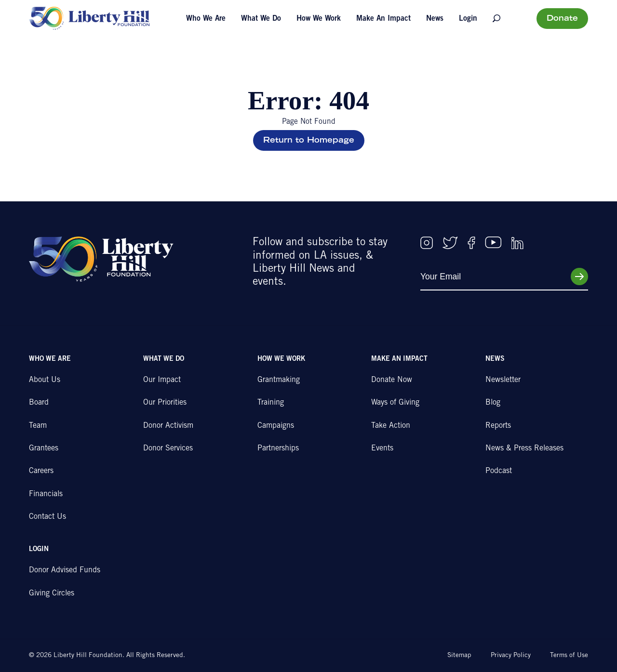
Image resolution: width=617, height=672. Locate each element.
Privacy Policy (511, 656)
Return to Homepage (309, 141)
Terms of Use (569, 656)
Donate (562, 19)
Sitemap (459, 656)
